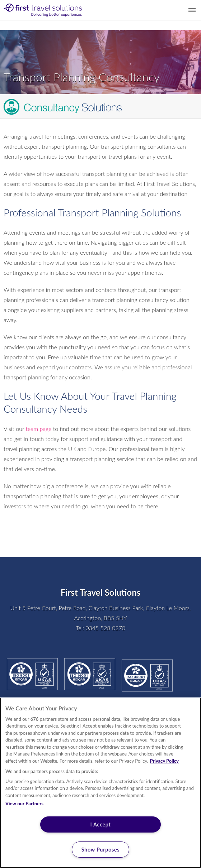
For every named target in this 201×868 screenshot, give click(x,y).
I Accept (100, 824)
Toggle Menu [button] (192, 10)
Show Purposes (101, 850)
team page (39, 429)
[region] (100, 783)
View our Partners (24, 804)
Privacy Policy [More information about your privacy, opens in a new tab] (164, 761)
